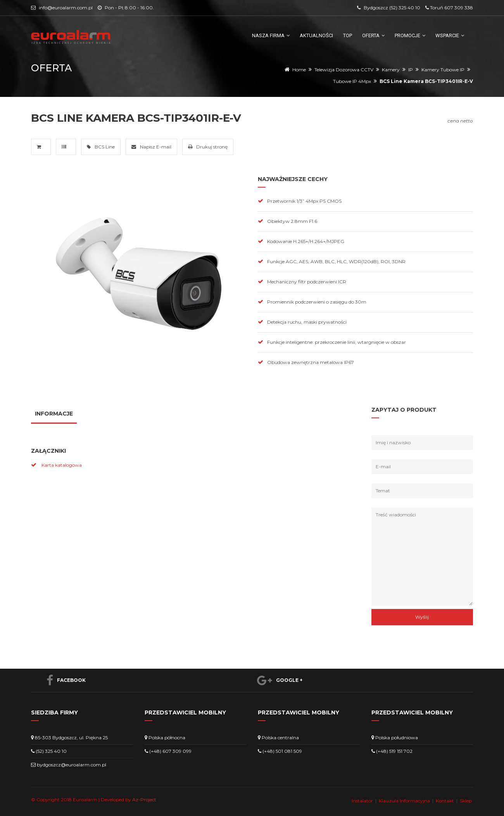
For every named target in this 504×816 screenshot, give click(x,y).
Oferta (373, 35)
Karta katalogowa (62, 465)
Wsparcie (450, 35)
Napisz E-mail (151, 147)
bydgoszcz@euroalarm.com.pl (72, 765)
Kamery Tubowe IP (443, 70)
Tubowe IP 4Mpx (352, 81)
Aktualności (316, 35)
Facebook (62, 680)
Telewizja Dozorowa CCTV (344, 70)
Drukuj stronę (208, 147)
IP (411, 70)
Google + (276, 680)
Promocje (410, 35)
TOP (348, 35)
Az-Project (144, 800)
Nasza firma (271, 35)
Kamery (391, 70)
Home (299, 70)
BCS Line (101, 147)
